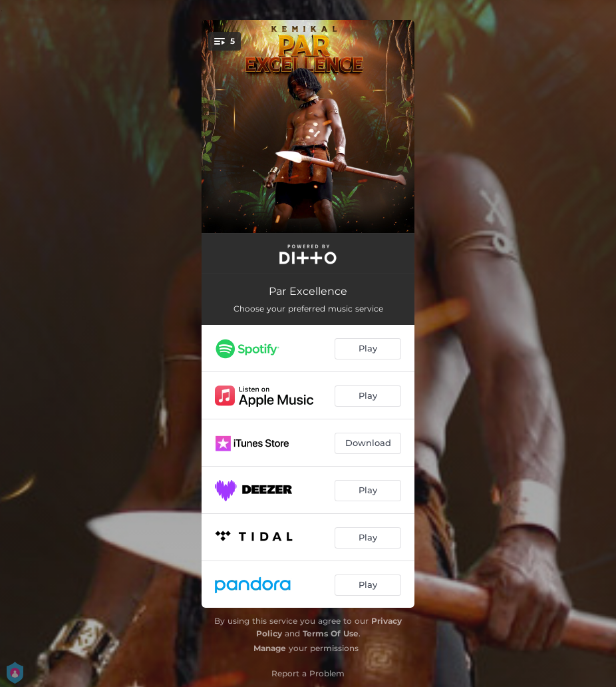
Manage (270, 648)
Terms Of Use (331, 633)
